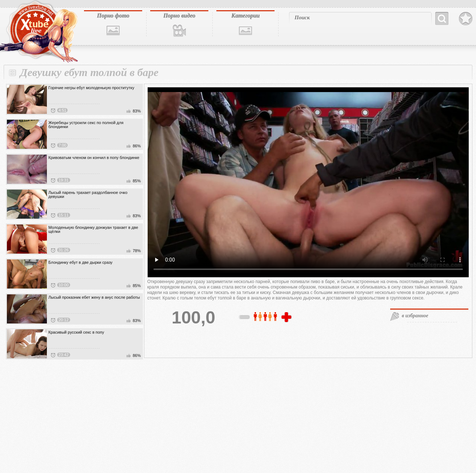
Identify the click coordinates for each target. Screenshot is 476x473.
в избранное (415, 316)
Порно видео (179, 15)
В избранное (466, 19)
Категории (245, 15)
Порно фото (113, 15)
